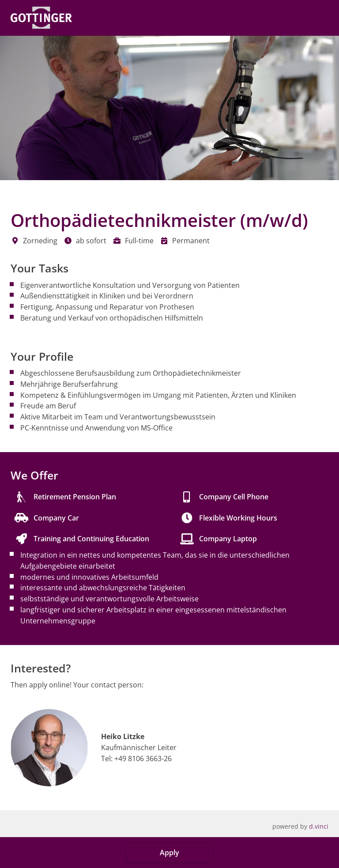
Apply (169, 853)
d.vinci (319, 826)
